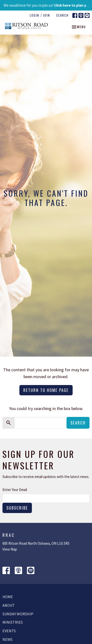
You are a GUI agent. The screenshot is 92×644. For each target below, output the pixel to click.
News (7, 639)
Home (8, 597)
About (9, 605)
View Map (10, 549)
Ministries (13, 622)
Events (9, 631)
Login (34, 15)
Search (62, 15)
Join (46, 15)
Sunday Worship (18, 614)
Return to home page (46, 390)
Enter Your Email (15, 490)
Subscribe (17, 508)
